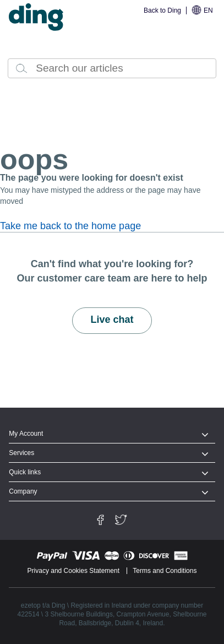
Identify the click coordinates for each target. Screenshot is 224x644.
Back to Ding (162, 10)
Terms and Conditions (165, 571)
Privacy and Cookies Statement (73, 571)
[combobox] (112, 68)
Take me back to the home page (70, 226)
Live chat (112, 320)
